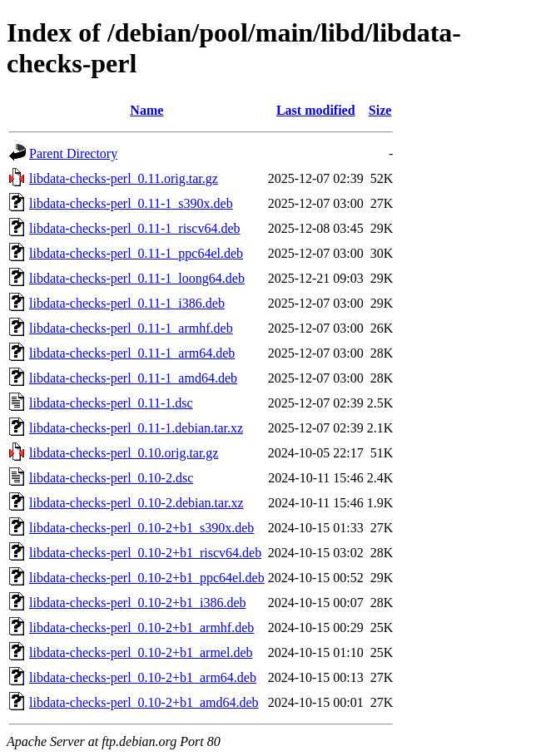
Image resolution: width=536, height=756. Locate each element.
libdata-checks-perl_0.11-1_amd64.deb (133, 378)
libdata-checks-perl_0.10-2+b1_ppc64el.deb (147, 578)
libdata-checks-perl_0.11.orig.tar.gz (124, 178)
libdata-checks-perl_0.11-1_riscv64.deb (135, 228)
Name (146, 110)
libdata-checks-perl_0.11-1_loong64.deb (137, 278)
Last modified (316, 110)
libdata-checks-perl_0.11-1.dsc (111, 403)
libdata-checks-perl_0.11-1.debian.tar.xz (136, 428)
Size (380, 110)
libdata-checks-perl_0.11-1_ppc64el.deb (136, 253)
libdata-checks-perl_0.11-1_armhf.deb (131, 328)
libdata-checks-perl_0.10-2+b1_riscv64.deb (145, 553)
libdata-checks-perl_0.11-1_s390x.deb (131, 203)
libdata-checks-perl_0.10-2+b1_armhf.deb (141, 628)
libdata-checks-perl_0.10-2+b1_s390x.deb (141, 528)
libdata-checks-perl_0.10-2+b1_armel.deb (141, 652)
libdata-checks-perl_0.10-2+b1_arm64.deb (143, 677)
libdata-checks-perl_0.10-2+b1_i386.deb (138, 603)
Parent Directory (73, 153)
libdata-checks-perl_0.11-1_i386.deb (127, 303)
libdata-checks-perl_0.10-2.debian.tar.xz (136, 503)
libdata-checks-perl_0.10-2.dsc (111, 478)
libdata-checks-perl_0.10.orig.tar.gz (124, 453)
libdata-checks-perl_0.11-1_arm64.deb (132, 353)
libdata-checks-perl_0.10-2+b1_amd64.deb (144, 702)
